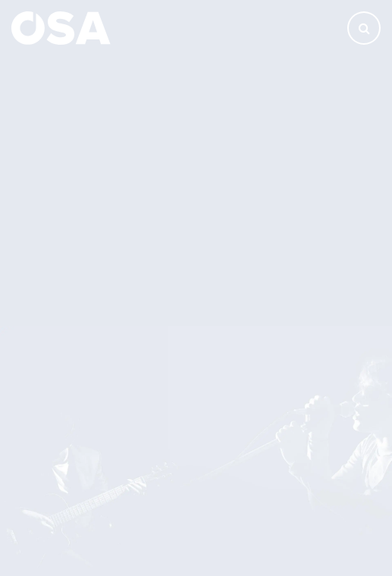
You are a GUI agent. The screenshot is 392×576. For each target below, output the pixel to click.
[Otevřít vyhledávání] (364, 28)
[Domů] (61, 27)
